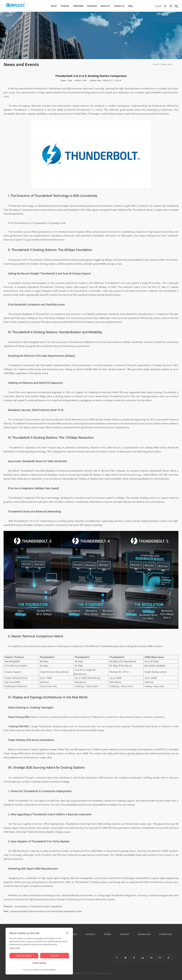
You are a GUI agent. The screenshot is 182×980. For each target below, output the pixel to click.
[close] (67, 933)
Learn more (15, 948)
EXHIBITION (165, 934)
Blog (130, 6)
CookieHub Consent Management (44, 970)
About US (105, 6)
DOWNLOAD (144, 934)
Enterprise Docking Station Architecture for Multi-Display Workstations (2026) (46, 911)
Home (54, 6)
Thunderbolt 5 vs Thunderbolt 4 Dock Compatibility (38, 906)
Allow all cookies (24, 956)
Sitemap (124, 934)
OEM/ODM (78, 6)
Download (92, 6)
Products (65, 6)
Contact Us (119, 6)
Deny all (54, 956)
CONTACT (91, 934)
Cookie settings (39, 963)
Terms (108, 934)
